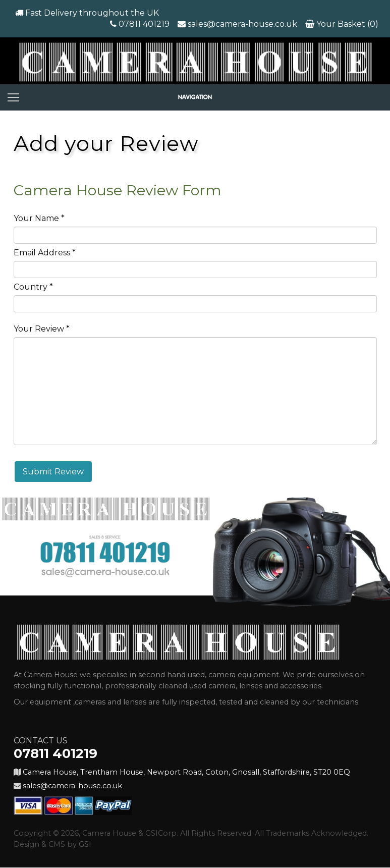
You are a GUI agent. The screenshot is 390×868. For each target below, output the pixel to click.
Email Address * (45, 253)
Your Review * (42, 329)
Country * (33, 287)
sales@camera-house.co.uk (242, 24)
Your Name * (39, 218)
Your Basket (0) (346, 24)
